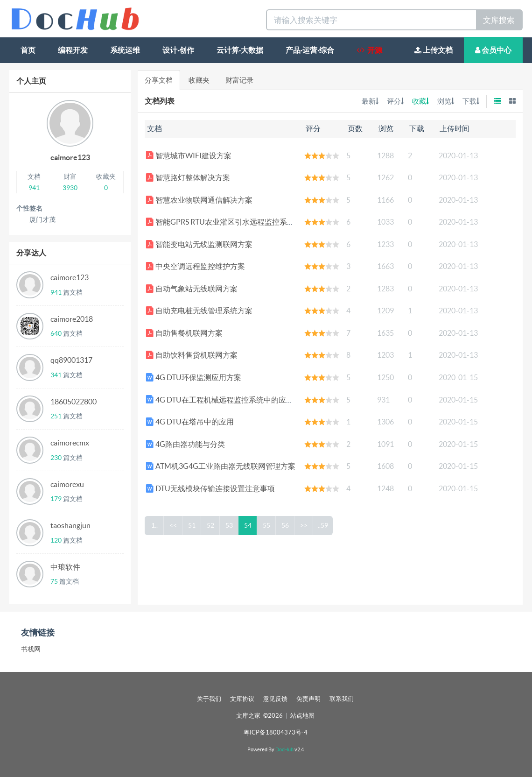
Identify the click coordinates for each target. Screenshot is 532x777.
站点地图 (302, 716)
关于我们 (209, 699)
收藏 (420, 101)
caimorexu (67, 484)
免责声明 (308, 699)
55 (267, 525)
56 (286, 525)
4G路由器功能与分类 (185, 444)
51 (192, 525)
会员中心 (493, 50)
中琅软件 (65, 567)
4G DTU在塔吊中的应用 (190, 422)
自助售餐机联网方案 (184, 333)
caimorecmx (70, 443)
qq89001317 (71, 360)
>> (304, 525)
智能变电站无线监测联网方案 (199, 244)
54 (248, 525)
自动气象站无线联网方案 (192, 289)
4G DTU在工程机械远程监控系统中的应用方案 (227, 400)
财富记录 (239, 80)
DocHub (284, 749)
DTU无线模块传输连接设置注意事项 (210, 488)
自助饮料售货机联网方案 (192, 355)
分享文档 (159, 80)
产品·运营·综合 (310, 50)
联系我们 (342, 699)
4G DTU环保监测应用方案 (193, 377)
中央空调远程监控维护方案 (195, 266)
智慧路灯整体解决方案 (188, 177)
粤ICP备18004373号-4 (276, 732)
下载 (471, 101)
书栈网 (31, 649)
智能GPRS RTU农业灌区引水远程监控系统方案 (227, 222)
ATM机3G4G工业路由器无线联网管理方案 (220, 466)
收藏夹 (199, 80)
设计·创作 (178, 50)
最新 (370, 101)
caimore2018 (72, 319)
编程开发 (73, 50)
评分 (395, 101)
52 (211, 525)
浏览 (446, 101)
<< (174, 525)
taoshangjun (70, 525)
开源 (369, 50)
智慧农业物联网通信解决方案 (199, 200)
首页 (28, 50)
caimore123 (70, 157)
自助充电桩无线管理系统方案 (199, 311)
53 (230, 525)
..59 (323, 525)
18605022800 (73, 402)
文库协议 (242, 699)
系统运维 (125, 50)
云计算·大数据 (240, 50)
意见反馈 (275, 699)
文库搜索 (499, 20)
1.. (154, 525)
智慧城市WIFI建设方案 (189, 155)
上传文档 (434, 50)
